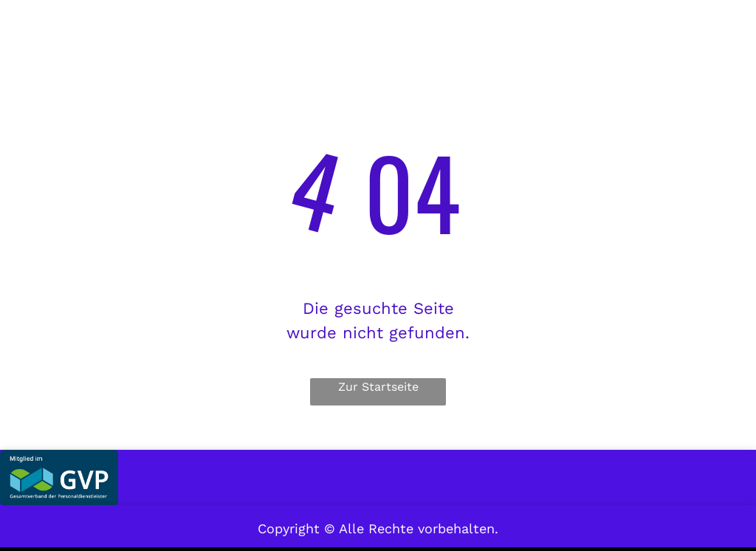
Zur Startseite (378, 387)
